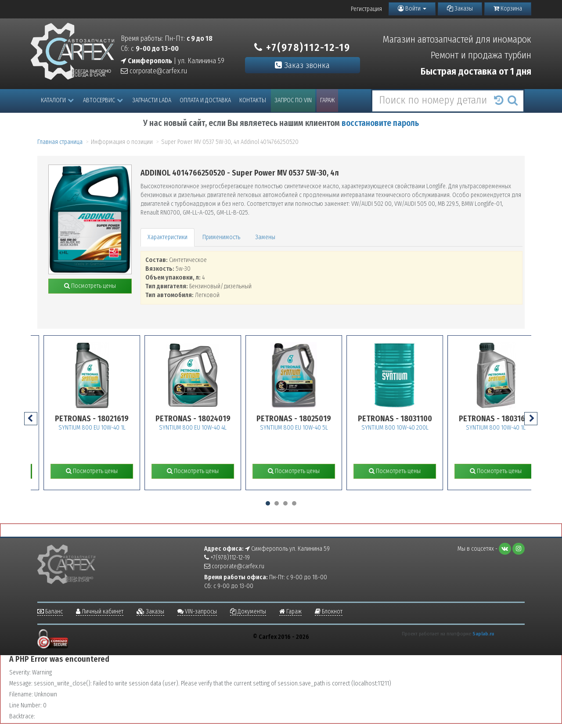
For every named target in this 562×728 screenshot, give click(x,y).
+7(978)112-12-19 (302, 47)
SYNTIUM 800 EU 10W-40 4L (209, 428)
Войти (412, 9)
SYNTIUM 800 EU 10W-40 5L (310, 428)
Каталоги (57, 100)
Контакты (253, 100)
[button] (268, 503)
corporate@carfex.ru (154, 71)
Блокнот (329, 611)
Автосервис (103, 100)
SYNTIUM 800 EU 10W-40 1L (108, 428)
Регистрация (366, 9)
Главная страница (60, 142)
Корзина (508, 9)
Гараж (327, 100)
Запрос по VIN (293, 100)
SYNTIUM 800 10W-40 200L (411, 428)
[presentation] (31, 419)
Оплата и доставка (205, 100)
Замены (265, 237)
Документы (248, 611)
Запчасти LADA (152, 100)
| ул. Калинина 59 (173, 61)
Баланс (50, 611)
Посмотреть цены (90, 286)
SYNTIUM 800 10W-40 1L (512, 428)
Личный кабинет (100, 611)
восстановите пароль (380, 123)
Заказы (460, 9)
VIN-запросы (197, 611)
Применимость (221, 237)
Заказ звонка (302, 65)
